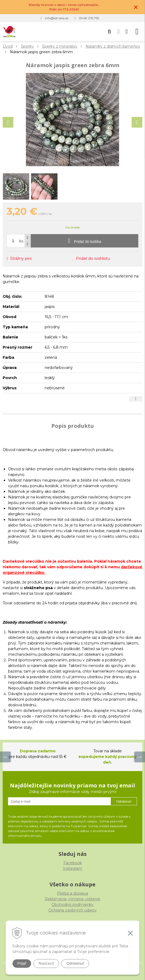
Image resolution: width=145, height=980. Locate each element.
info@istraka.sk (57, 18)
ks (21, 241)
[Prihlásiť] (119, 32)
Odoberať (124, 801)
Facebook (73, 863)
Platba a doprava (72, 893)
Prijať (22, 963)
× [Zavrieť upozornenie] (136, 7)
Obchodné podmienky (73, 905)
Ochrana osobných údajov (72, 910)
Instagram (72, 868)
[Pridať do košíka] (85, 241)
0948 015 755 (89, 18)
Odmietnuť (75, 963)
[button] (109, 32)
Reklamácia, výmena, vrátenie (72, 899)
